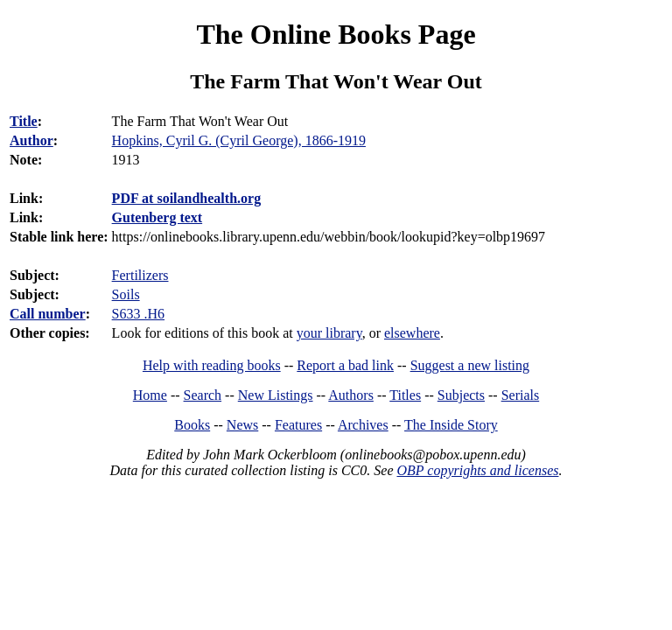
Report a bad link (345, 365)
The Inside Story (451, 425)
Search (203, 395)
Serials (521, 395)
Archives (363, 425)
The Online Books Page (336, 34)
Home (150, 395)
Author (31, 140)
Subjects (461, 395)
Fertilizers (140, 275)
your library (329, 333)
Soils (126, 294)
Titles (405, 395)
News (242, 425)
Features (298, 425)
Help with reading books (212, 365)
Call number (48, 314)
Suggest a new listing (470, 365)
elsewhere (412, 333)
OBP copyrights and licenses (477, 470)
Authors (351, 395)
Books (192, 425)
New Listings (276, 395)
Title (24, 121)
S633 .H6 (138, 314)
